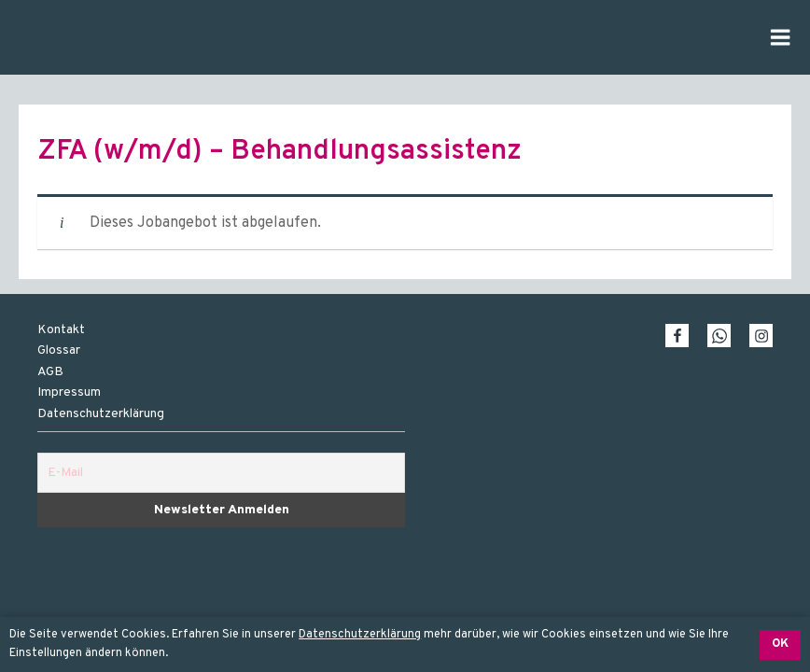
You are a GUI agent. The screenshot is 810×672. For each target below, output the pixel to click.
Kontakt (61, 330)
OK (780, 644)
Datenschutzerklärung (360, 635)
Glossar (59, 350)
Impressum (69, 392)
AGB (50, 372)
